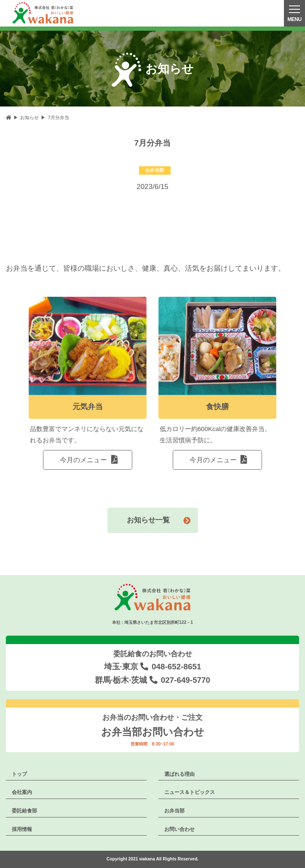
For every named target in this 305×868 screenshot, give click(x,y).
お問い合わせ (179, 829)
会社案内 (22, 792)
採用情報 (22, 829)
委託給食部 (24, 811)
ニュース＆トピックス (190, 792)
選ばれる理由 (179, 774)
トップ (19, 774)
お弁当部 (174, 811)
